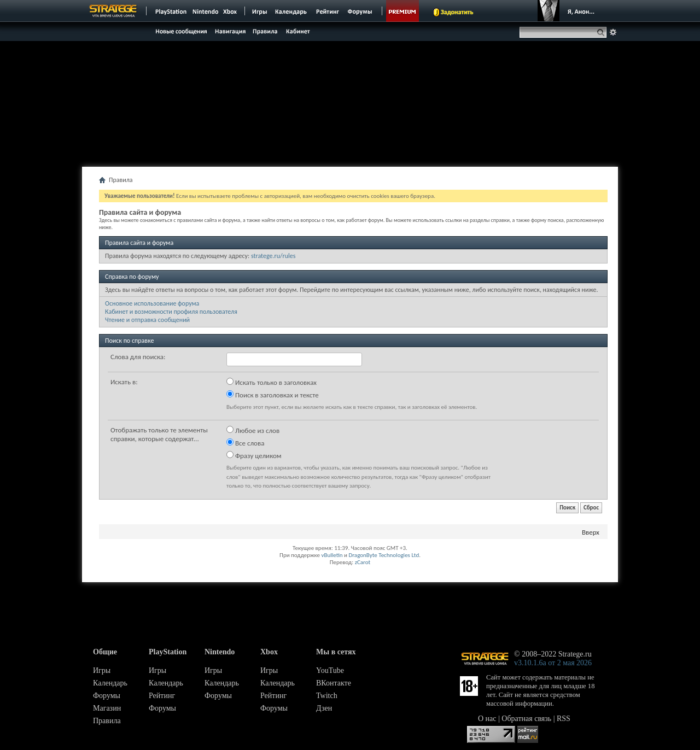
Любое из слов (253, 430)
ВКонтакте (334, 683)
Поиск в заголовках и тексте (273, 395)
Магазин (107, 708)
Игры (102, 670)
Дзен (324, 708)
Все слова (245, 443)
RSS (564, 719)
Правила (107, 721)
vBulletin (332, 555)
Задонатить (457, 12)
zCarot (363, 562)
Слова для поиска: (138, 357)
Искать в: (124, 382)
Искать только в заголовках (272, 382)
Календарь (110, 683)
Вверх (591, 532)
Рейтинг (162, 696)
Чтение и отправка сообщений (147, 320)
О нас (487, 719)
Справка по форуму (132, 277)
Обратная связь (526, 719)
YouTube (330, 670)
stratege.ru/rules (273, 256)
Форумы (107, 696)
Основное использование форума (152, 303)
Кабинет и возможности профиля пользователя (171, 312)
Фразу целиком (254, 455)
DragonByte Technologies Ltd (384, 555)
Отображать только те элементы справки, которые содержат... (159, 434)
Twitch (327, 696)
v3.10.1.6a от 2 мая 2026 (553, 663)
